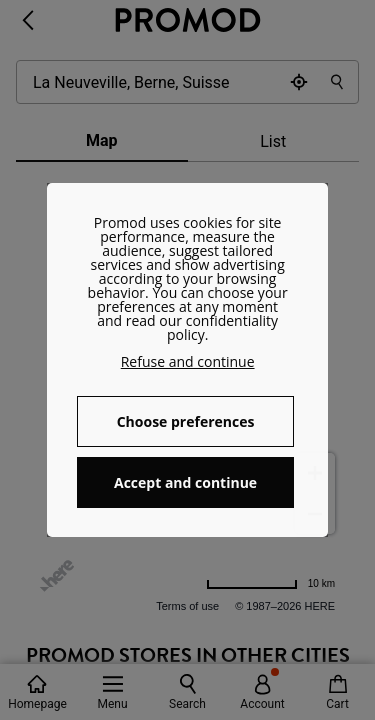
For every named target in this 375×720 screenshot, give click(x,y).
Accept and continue (185, 482)
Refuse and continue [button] (188, 361)
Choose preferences (186, 421)
